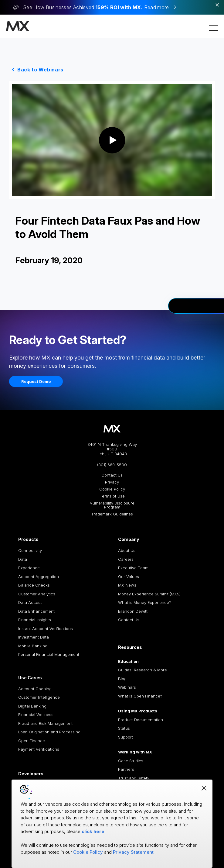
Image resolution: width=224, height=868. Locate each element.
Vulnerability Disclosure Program (112, 505)
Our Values (129, 577)
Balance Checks (34, 585)
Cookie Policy (112, 489)
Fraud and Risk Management (45, 723)
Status (124, 728)
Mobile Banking (33, 646)
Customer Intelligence (39, 697)
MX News (127, 585)
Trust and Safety (134, 778)
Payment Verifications (39, 749)
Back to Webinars (40, 70)
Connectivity (30, 550)
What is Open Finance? (140, 696)
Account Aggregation (39, 577)
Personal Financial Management (49, 654)
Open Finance (32, 741)
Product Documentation (141, 720)
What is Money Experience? (144, 602)
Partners (126, 769)
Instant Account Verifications (46, 629)
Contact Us (112, 475)
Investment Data (34, 637)
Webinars (127, 687)
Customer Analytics (37, 594)
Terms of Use (112, 496)
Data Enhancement (36, 611)
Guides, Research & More (143, 670)
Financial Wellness (36, 715)
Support (126, 737)
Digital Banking (32, 706)
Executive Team (133, 568)
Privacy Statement (133, 852)
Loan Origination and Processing (49, 732)
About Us (127, 550)
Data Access (30, 602)
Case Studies (131, 761)
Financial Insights (35, 620)
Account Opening (35, 689)
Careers (126, 559)
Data (23, 559)
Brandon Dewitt (133, 611)
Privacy (112, 482)
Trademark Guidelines (112, 514)
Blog (122, 679)
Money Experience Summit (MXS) (149, 594)
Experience (29, 568)
